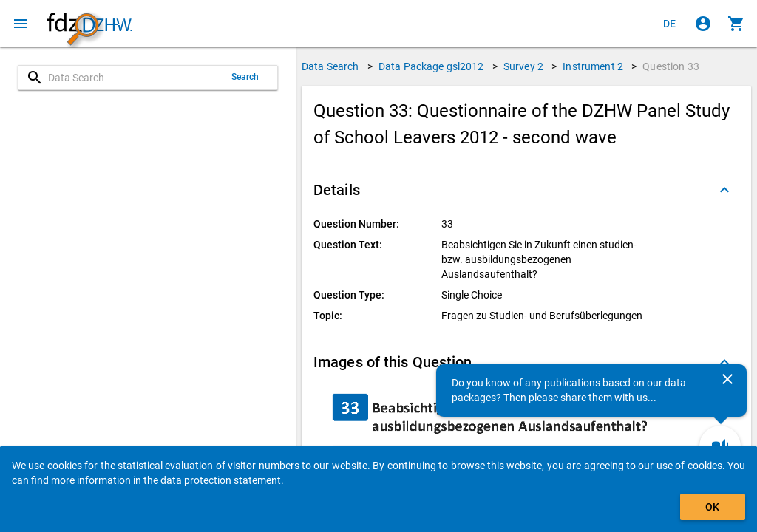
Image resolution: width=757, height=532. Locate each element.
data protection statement (221, 480)
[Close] (727, 379)
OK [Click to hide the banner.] (712, 507)
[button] (526, 190)
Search (245, 77)
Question (671, 66)
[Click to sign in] (703, 24)
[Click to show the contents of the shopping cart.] (736, 24)
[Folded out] (724, 190)
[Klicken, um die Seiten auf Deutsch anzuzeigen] (670, 24)
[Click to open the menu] (21, 24)
